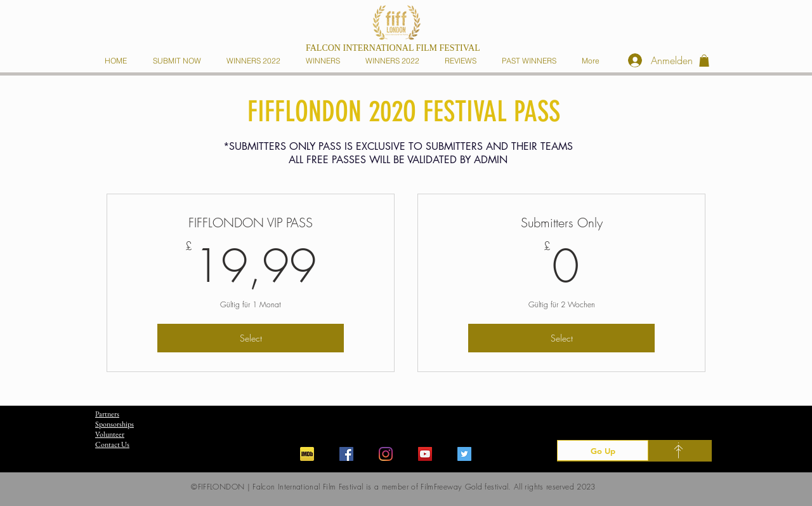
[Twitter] (464, 454)
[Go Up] (603, 450)
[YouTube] (425, 454)
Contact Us (112, 444)
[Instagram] (386, 454)
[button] (325, 61)
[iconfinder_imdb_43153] (307, 454)
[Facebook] (346, 454)
